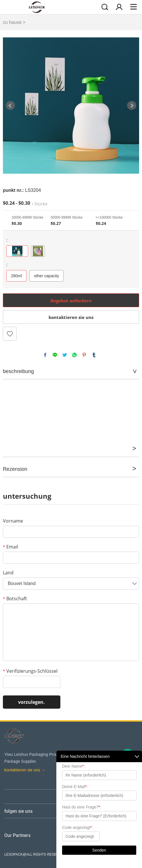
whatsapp (74, 355)
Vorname (13, 521)
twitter (65, 355)
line (55, 355)
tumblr (94, 355)
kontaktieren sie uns (71, 317)
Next (132, 106)
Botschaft (15, 599)
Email (10, 547)
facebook (45, 355)
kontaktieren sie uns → (25, 770)
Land (8, 573)
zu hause (12, 22)
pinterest (84, 355)
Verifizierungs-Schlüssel (30, 671)
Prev (10, 106)
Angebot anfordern (71, 301)
